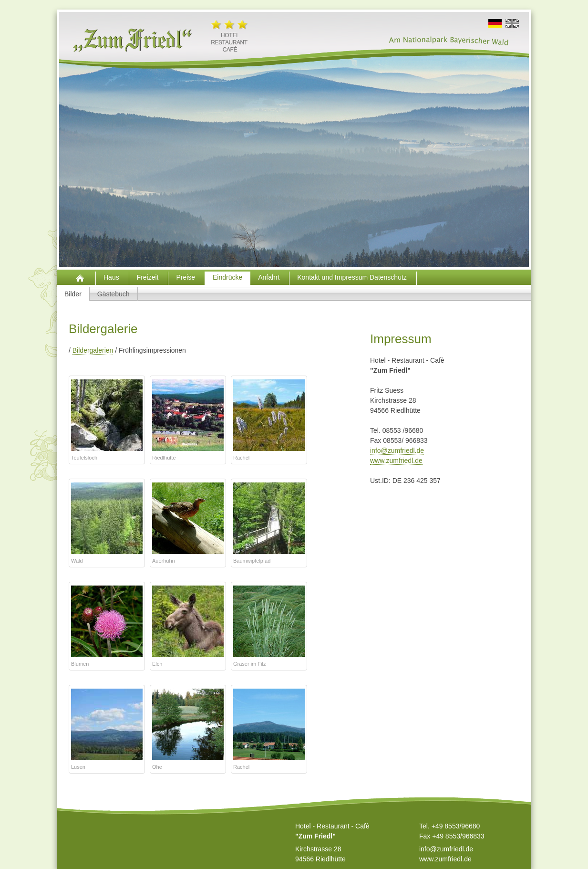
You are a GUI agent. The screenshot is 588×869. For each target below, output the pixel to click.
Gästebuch (113, 294)
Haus (112, 277)
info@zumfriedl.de (397, 450)
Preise (186, 277)
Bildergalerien (93, 350)
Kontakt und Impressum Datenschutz (353, 277)
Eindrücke (227, 277)
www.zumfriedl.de (396, 461)
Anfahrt (270, 277)
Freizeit (149, 277)
